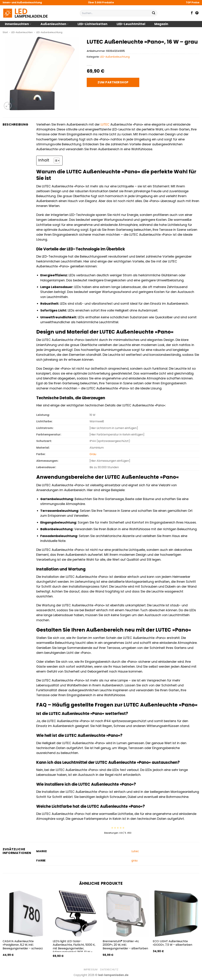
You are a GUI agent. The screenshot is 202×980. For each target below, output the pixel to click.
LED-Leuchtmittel (131, 24)
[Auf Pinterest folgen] (197, 13)
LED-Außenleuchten (22, 32)
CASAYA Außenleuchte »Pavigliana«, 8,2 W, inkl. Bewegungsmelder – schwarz (23, 945)
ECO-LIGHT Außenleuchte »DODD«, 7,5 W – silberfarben (172, 943)
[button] (8, 106)
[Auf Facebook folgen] (192, 13)
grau (134, 860)
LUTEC (105, 124)
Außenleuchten (54, 24)
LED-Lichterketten (93, 24)
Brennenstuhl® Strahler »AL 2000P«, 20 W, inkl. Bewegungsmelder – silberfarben (125, 945)
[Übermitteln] (154, 13)
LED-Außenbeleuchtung (49, 32)
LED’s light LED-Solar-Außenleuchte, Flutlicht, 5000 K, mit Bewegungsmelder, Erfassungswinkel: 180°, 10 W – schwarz (74, 949)
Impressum (91, 970)
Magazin (161, 24)
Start (5, 32)
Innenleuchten (18, 24)
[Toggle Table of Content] (55, 161)
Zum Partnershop (113, 82)
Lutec (135, 851)
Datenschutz (109, 970)
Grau (93, 454)
